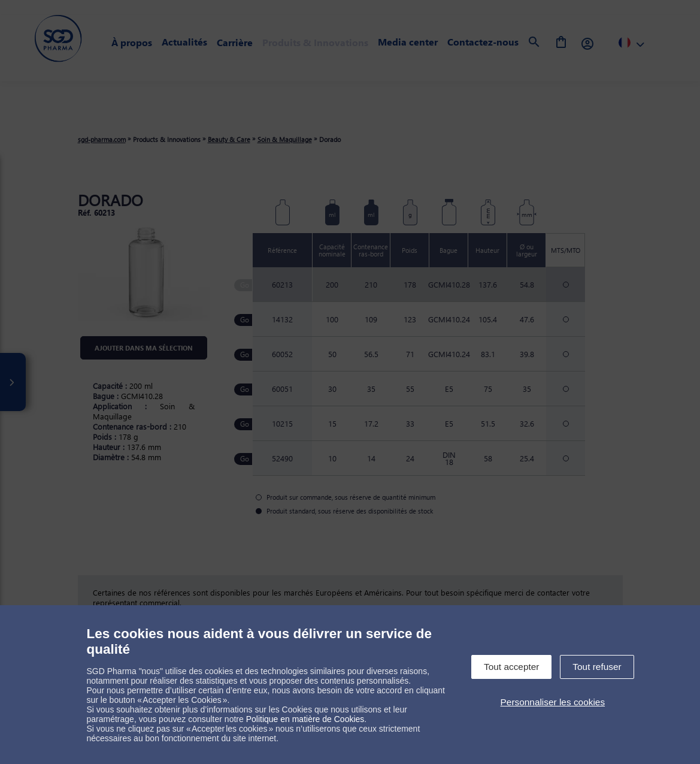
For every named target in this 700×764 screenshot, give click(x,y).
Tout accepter (511, 667)
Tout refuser (597, 667)
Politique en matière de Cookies (305, 719)
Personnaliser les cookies (553, 702)
